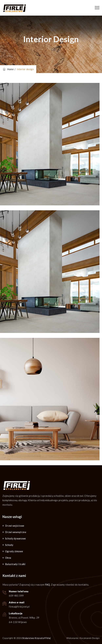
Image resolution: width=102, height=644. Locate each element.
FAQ (47, 585)
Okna (8, 558)
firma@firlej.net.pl (19, 607)
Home (8, 69)
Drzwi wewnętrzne (16, 532)
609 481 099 (16, 596)
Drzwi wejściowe (15, 526)
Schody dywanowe (15, 538)
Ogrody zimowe (14, 551)
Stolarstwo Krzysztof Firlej (36, 638)
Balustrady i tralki (15, 564)
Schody (9, 545)
